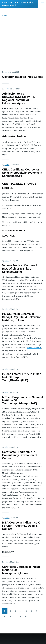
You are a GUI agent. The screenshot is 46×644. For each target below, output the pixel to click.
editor (7, 261)
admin (7, 72)
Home (4, 16)
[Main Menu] (42, 3)
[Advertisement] (23, 45)
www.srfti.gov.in (34, 348)
